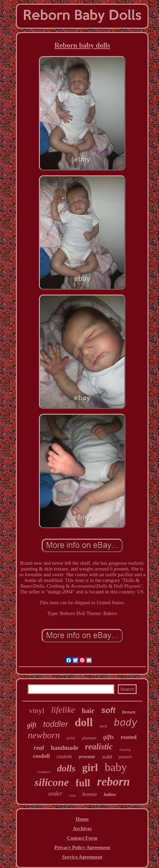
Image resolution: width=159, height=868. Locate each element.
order (55, 794)
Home (82, 819)
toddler (56, 724)
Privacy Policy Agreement (82, 847)
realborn (44, 772)
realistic (99, 747)
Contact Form (82, 838)
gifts (109, 737)
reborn (113, 782)
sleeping (125, 750)
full (83, 783)
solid (107, 757)
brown (129, 712)
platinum (89, 738)
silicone (52, 782)
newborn (44, 735)
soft (108, 710)
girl (90, 768)
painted (125, 757)
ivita (72, 795)
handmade (64, 748)
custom (64, 756)
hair (88, 711)
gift (32, 725)
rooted (129, 737)
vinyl (37, 710)
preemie (87, 757)
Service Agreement (82, 857)
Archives (82, 828)
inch (103, 726)
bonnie (90, 794)
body (126, 723)
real (39, 748)
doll (84, 722)
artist (71, 738)
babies (110, 795)
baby (116, 767)
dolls (66, 768)
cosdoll (41, 756)
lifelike (63, 710)
